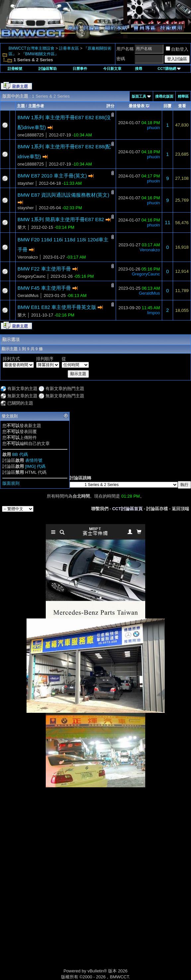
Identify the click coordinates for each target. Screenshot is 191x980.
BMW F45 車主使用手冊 (44, 288)
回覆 (167, 106)
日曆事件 (80, 69)
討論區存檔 (157, 509)
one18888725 (31, 135)
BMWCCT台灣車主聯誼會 (32, 48)
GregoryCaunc (32, 276)
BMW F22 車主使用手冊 (44, 269)
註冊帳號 (15, 69)
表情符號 (34, 460)
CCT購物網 (169, 69)
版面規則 (11, 483)
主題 (21, 106)
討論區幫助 (48, 69)
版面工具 (139, 96)
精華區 (183, 96)
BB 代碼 (20, 454)
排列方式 (11, 359)
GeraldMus (28, 295)
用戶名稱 (125, 49)
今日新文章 (112, 69)
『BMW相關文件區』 (40, 54)
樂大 (22, 227)
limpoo (154, 313)
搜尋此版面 (164, 96)
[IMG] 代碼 (35, 466)
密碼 (121, 59)
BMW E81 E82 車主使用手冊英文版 (57, 307)
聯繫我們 (100, 509)
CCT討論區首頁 (127, 509)
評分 (110, 106)
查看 (182, 106)
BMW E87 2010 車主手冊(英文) (52, 176)
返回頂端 (180, 509)
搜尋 (139, 69)
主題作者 (36, 106)
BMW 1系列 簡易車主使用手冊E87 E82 (61, 219)
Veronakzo (28, 257)
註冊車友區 (69, 48)
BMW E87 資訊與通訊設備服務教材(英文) (64, 195)
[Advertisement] (95, 834)
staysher (26, 183)
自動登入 (177, 49)
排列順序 (45, 359)
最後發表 (137, 106)
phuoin (153, 128)
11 (168, 222)
